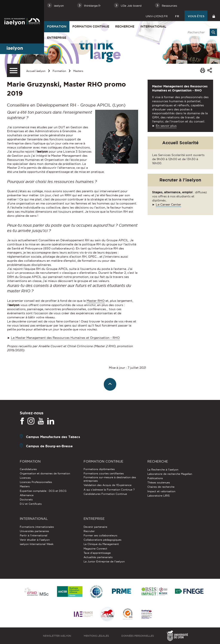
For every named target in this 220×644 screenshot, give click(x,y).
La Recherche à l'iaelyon (163, 470)
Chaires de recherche (161, 487)
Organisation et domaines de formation (45, 473)
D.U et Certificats (31, 504)
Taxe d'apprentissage (97, 553)
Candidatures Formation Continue (105, 494)
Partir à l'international (34, 535)
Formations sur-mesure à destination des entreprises (110, 479)
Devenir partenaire (95, 527)
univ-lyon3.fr (157, 16)
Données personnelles (138, 636)
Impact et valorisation (161, 491)
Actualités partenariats (98, 557)
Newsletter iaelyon (57, 636)
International (153, 26)
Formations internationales (37, 527)
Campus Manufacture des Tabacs (53, 437)
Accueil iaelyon (36, 71)
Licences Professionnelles (36, 482)
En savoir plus (166, 126)
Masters (78, 71)
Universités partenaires (34, 531)
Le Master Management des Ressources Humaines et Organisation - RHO (65, 338)
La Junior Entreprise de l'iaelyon (104, 561)
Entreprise (57, 38)
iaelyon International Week (37, 544)
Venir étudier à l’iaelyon (35, 540)
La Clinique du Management (101, 544)
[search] (200, 32)
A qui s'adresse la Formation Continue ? (109, 490)
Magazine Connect (95, 549)
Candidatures (28, 469)
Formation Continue (91, 26)
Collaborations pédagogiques (102, 540)
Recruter (89, 531)
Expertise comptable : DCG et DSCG (43, 491)
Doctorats (26, 499)
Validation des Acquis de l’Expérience (108, 485)
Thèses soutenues (159, 482)
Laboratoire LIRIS (159, 496)
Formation (57, 26)
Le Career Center (168, 204)
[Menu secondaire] (14, 70)
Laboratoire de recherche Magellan (170, 474)
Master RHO (96, 301)
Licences (25, 478)
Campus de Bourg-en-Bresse (49, 446)
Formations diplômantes (99, 469)
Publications (155, 478)
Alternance (27, 495)
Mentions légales (96, 636)
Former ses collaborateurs (100, 535)
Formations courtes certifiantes (104, 473)
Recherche (125, 26)
